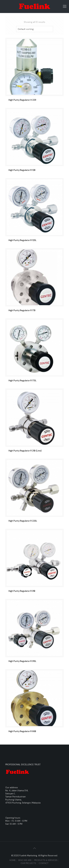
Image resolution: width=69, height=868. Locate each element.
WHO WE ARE (25, 860)
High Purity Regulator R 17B (22, 310)
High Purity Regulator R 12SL (23, 240)
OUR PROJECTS (28, 863)
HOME (13, 860)
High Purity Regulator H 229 (22, 100)
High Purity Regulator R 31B (22, 591)
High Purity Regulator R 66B (22, 731)
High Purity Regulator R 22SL (23, 521)
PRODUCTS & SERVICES (46, 860)
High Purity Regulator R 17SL (23, 381)
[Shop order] (35, 29)
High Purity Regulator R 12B (22, 170)
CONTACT (44, 863)
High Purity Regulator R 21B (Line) (25, 451)
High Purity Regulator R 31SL (22, 661)
